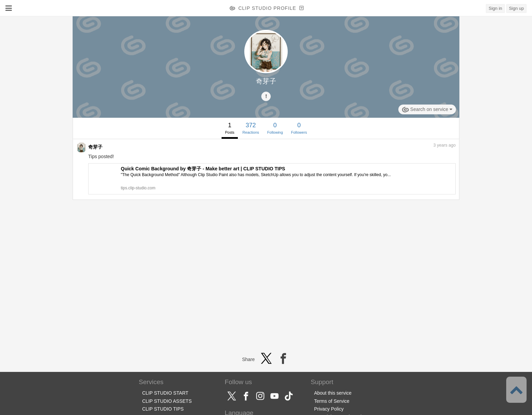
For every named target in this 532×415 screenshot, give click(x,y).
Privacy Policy (329, 409)
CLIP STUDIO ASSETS (167, 401)
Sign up (516, 8)
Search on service (427, 110)
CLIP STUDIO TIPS (163, 409)
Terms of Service (332, 401)
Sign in (495, 8)
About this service (333, 393)
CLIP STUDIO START (165, 393)
